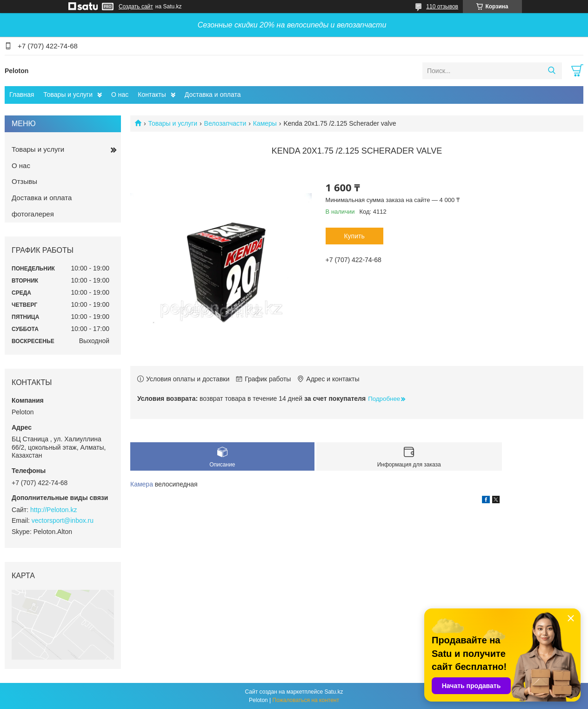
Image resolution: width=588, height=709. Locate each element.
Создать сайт (136, 7)
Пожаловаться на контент (306, 700)
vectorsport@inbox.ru (63, 520)
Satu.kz (334, 692)
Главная (22, 95)
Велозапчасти (225, 123)
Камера (142, 484)
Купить (354, 236)
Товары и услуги (68, 95)
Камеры (265, 123)
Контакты (152, 95)
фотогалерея (33, 214)
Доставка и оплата (213, 95)
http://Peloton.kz (53, 510)
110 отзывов (442, 7)
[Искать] (551, 71)
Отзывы (24, 181)
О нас (120, 95)
